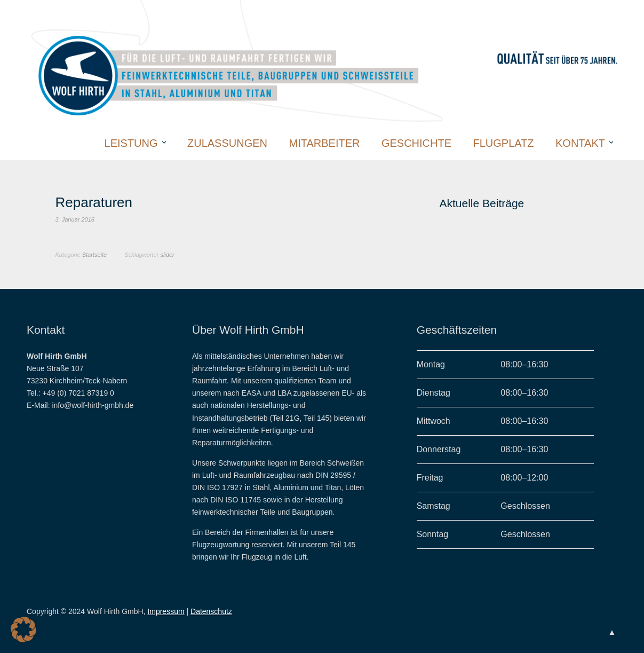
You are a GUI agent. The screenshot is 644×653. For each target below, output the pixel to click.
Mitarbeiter (324, 143)
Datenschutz (211, 611)
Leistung (131, 143)
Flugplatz (503, 143)
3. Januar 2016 (75, 219)
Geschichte (416, 143)
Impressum (166, 611)
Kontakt (580, 143)
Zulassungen (227, 143)
